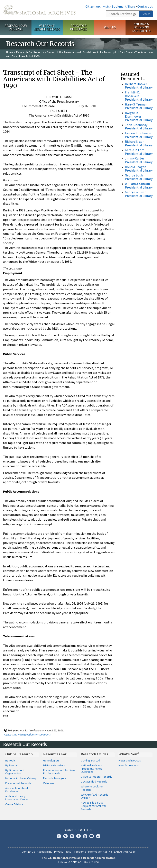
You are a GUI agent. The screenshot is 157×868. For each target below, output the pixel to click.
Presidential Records (18, 783)
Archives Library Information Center (17, 798)
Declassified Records (94, 782)
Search (146, 14)
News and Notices (130, 760)
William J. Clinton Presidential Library (139, 185)
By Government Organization (15, 772)
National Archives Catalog (21, 778)
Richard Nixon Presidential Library (139, 143)
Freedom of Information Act (90, 852)
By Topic (10, 760)
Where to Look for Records (92, 788)
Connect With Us (79, 830)
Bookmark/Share (124, 6)
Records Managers (55, 778)
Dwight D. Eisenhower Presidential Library (139, 116)
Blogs (92, 836)
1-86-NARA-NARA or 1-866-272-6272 (79, 862)
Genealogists (51, 760)
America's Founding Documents (141, 27)
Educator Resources (78, 27)
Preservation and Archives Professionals (59, 772)
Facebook (59, 836)
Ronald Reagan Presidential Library (139, 169)
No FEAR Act (116, 852)
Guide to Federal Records (96, 777)
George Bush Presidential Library (139, 177)
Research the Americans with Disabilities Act (74, 52)
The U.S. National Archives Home (39, 10)
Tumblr (78, 836)
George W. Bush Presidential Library (139, 194)
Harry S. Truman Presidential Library (139, 106)
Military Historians (54, 765)
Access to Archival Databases (17, 790)
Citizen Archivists (98, 6)
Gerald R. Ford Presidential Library (139, 152)
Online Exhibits (14, 804)
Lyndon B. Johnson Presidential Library (139, 135)
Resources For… (56, 754)
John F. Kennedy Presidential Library (139, 127)
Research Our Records (16, 27)
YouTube (85, 836)
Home (10, 52)
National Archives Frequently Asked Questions (92, 769)
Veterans (49, 783)
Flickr (98, 836)
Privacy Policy (63, 852)
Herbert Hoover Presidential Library (139, 86)
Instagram (72, 836)
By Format (12, 765)
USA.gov (130, 852)
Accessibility (45, 852)
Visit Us (110, 27)
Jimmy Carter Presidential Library (139, 160)
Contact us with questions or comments (27, 734)
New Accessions (129, 765)
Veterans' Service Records (47, 27)
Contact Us (145, 6)
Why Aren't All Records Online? (95, 796)
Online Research (19, 754)
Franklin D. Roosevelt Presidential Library (139, 96)
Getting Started (90, 760)
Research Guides (95, 754)
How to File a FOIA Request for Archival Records (93, 806)
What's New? (129, 754)
